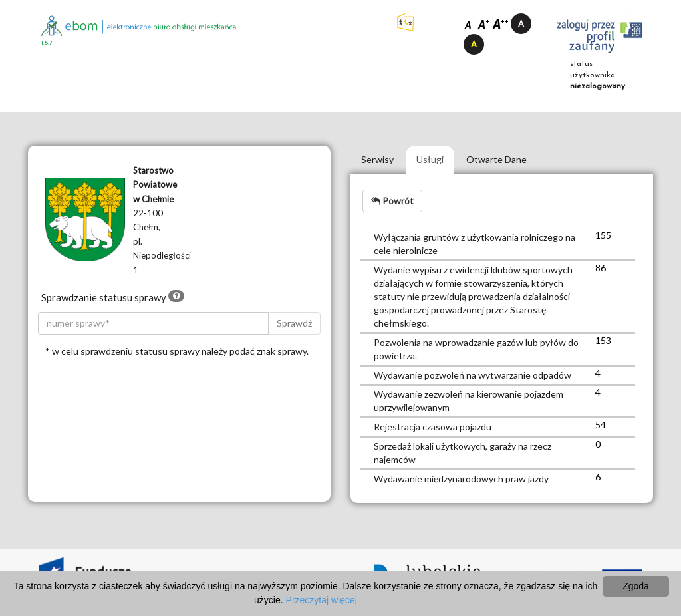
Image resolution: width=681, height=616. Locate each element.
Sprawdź (294, 323)
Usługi (430, 159)
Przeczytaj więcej (322, 600)
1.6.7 (47, 43)
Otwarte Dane (496, 159)
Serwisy (377, 159)
